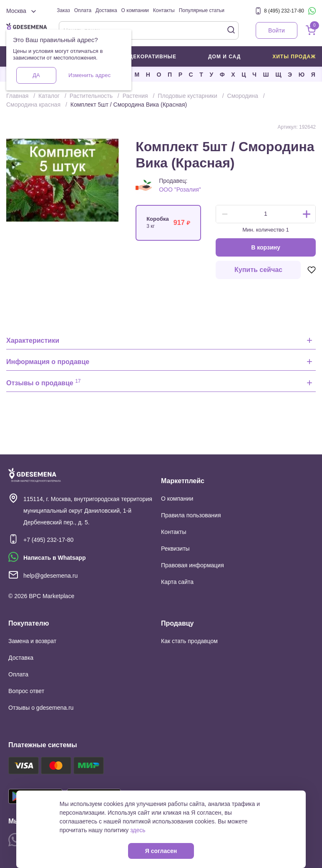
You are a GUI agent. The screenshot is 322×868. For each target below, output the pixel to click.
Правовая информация (192, 565)
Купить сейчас (258, 270)
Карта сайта (177, 582)
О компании (135, 10)
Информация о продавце (48, 362)
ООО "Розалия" (180, 190)
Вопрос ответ (26, 691)
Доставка (106, 10)
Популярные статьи (202, 10)
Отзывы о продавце (44, 382)
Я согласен (161, 851)
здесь (138, 830)
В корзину (266, 247)
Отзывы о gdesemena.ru (41, 708)
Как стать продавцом (189, 641)
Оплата (83, 10)
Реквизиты (175, 549)
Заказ (63, 10)
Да (36, 75)
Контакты (164, 10)
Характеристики (33, 340)
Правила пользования (191, 515)
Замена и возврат (32, 641)
